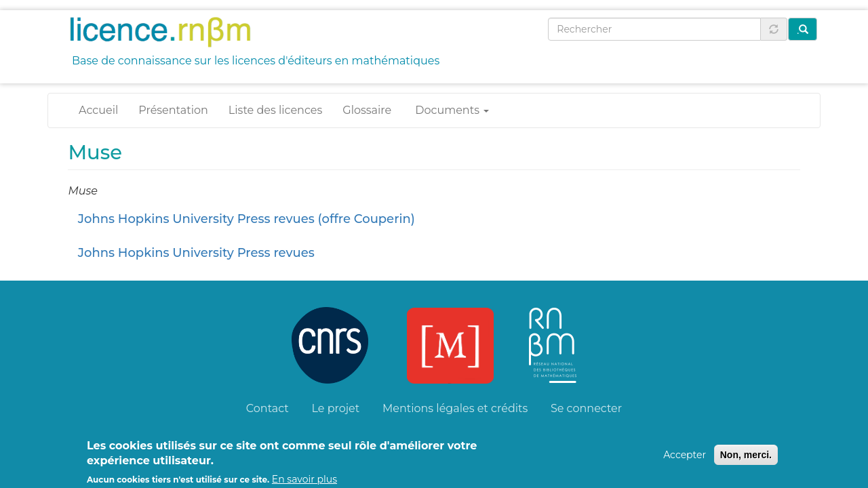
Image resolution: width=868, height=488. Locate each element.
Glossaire (367, 110)
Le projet (336, 408)
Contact (268, 408)
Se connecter (586, 408)
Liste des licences (275, 110)
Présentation (173, 110)
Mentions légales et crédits (455, 408)
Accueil (98, 110)
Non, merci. (746, 459)
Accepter (685, 459)
